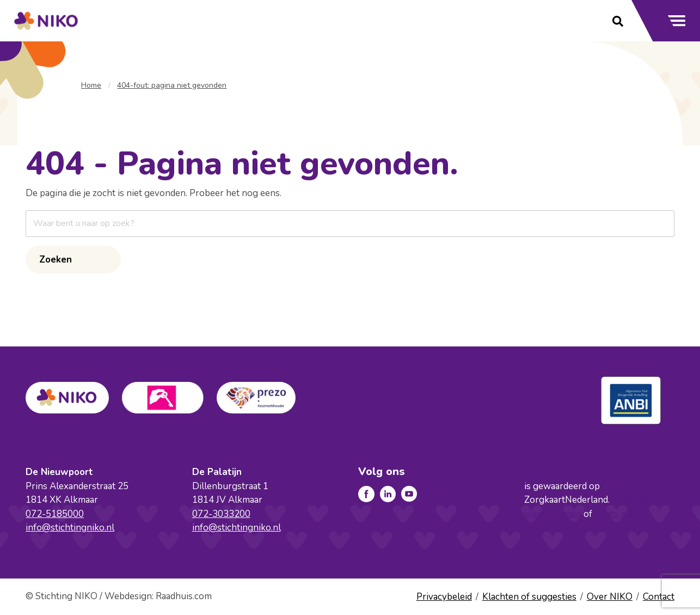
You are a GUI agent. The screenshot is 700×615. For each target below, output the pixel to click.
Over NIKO (610, 597)
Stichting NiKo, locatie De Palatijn (597, 472)
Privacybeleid (444, 597)
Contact (659, 597)
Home (91, 85)
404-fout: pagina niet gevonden (172, 85)
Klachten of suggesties (529, 597)
